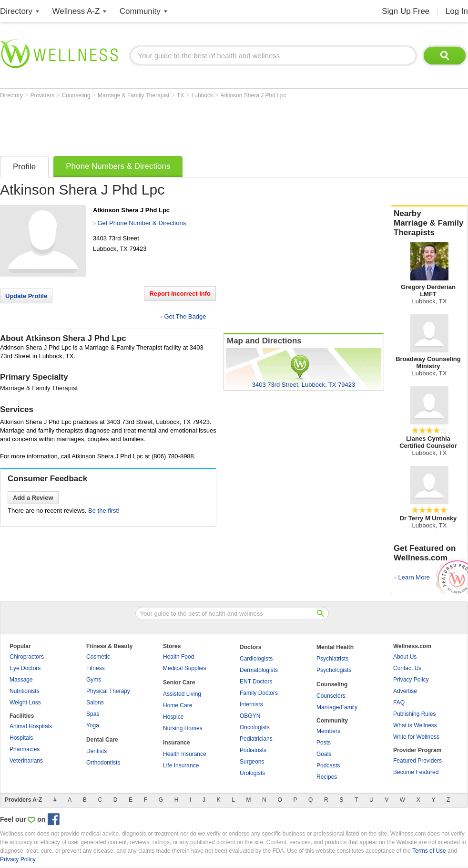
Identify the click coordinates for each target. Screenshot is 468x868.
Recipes (327, 777)
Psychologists (334, 670)
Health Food (178, 657)
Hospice (173, 717)
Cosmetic (98, 657)
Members (328, 731)
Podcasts (328, 765)
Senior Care (179, 682)
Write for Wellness (416, 737)
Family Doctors (259, 693)
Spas (93, 714)
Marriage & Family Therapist (134, 95)
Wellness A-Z (76, 11)
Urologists (252, 773)
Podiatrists (253, 750)
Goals (324, 754)
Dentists (97, 751)
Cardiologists (256, 659)
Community (140, 11)
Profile (24, 167)
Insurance (177, 743)
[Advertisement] (173, 125)
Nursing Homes (183, 728)
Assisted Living (182, 694)
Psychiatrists (332, 659)
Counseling (77, 95)
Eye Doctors (25, 668)
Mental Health (335, 647)
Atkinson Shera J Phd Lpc (253, 95)
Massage (21, 680)
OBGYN (250, 716)
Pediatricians (256, 739)
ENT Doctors (256, 682)
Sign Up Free (406, 11)
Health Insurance (185, 754)
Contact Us (407, 668)
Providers (43, 95)
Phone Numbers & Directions (118, 166)
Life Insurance (181, 765)
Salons (95, 703)
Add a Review (33, 498)
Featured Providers (417, 761)
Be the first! (104, 511)
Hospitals (21, 738)
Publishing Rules (414, 714)
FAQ (399, 703)
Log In (457, 11)
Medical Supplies (185, 668)
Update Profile (26, 296)
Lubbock (203, 95)
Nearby (429, 223)
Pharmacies (25, 749)
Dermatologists (259, 670)
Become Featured (416, 772)
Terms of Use (429, 851)
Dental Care (102, 740)
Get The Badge (185, 316)
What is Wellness (415, 725)
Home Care (178, 705)
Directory (16, 11)
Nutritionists (25, 691)
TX (181, 95)
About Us (405, 657)
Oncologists (255, 727)
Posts (324, 743)
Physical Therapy (108, 691)
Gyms (94, 680)
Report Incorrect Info (180, 294)
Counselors (331, 696)
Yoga (93, 725)
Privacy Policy (411, 680)
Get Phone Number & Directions (142, 223)
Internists (251, 704)
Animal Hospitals (31, 726)
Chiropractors (27, 657)
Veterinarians (26, 761)
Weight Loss (25, 703)
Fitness (96, 668)
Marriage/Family (337, 707)
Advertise (405, 691)
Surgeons (252, 762)
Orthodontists (103, 763)
